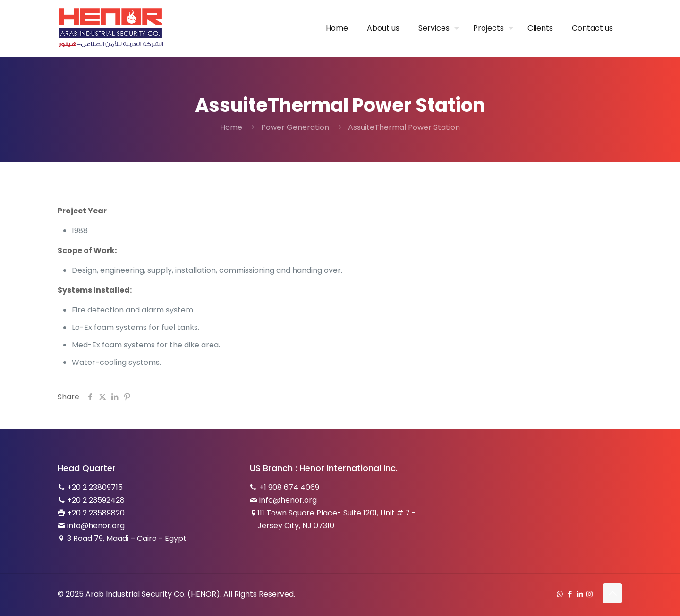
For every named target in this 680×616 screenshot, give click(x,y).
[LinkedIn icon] (580, 594)
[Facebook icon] (570, 594)
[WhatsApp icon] (560, 594)
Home (231, 127)
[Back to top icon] (612, 593)
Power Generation (295, 127)
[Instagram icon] (590, 594)
